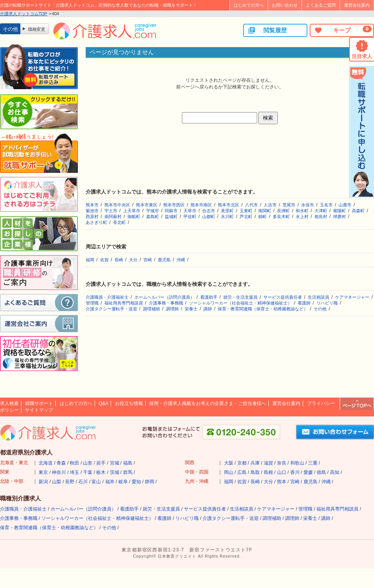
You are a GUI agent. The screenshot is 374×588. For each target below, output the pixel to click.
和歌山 (297, 463)
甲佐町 (190, 217)
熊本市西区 (174, 205)
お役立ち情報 (129, 403)
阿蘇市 (171, 211)
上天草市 (132, 211)
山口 (282, 472)
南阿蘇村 (113, 217)
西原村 (92, 217)
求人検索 (9, 403)
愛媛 (308, 472)
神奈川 (59, 472)
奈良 (282, 463)
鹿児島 (164, 260)
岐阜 (123, 482)
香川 (295, 472)
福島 (128, 463)
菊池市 (92, 211)
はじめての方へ (249, 5)
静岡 (150, 482)
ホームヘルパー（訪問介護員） (164, 297)
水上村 (302, 217)
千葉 (88, 472)
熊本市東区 (147, 205)
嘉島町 (153, 217)
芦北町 (246, 217)
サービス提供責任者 (283, 297)
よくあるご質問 (321, 5)
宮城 (115, 463)
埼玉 (74, 472)
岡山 (229, 472)
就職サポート (39, 403)
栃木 (101, 472)
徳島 (321, 472)
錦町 (263, 217)
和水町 (302, 211)
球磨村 (340, 217)
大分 (133, 260)
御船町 (134, 217)
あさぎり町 (96, 222)
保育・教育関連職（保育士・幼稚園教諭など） (263, 309)
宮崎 (148, 260)
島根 (268, 472)
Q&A (103, 403)
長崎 (119, 260)
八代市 (251, 205)
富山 (96, 482)
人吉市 (270, 205)
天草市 (190, 211)
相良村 (321, 217)
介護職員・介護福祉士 (107, 297)
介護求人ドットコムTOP (24, 14)
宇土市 (111, 211)
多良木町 (281, 217)
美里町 (227, 211)
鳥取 (255, 472)
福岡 (90, 260)
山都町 (209, 217)
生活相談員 (318, 297)
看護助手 (209, 297)
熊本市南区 (201, 205)
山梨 (56, 482)
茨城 (115, 472)
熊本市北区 (228, 205)
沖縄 (181, 260)
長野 (70, 482)
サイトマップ (39, 410)
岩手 (101, 463)
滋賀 (268, 463)
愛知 (136, 482)
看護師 (304, 303)
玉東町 (246, 211)
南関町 (265, 211)
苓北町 (119, 222)
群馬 (128, 472)
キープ (343, 30)
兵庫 (255, 463)
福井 (110, 482)
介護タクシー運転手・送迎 (111, 309)
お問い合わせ (285, 5)
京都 (242, 463)
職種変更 (37, 29)
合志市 (209, 211)
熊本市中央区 (117, 205)
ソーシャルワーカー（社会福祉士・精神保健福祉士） (240, 303)
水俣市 (308, 205)
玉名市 (326, 205)
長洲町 (283, 211)
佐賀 (104, 260)
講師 (208, 309)
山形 (88, 463)
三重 (313, 463)
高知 (335, 472)
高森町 (358, 211)
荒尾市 (289, 205)
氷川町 (227, 217)
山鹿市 (345, 205)
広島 (242, 472)
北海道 (46, 463)
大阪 (229, 463)
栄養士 (191, 309)
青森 (61, 463)
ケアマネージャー (352, 297)
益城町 (171, 217)
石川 (83, 482)
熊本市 (92, 205)
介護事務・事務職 (166, 303)
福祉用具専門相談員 (124, 303)
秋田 (74, 463)
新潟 (43, 482)
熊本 (282, 482)
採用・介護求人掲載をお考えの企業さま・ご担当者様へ (208, 403)
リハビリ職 (327, 303)
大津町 (321, 211)
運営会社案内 (357, 5)
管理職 (92, 303)
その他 (320, 309)
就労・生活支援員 (240, 297)
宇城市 (153, 211)
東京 (43, 472)
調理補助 (152, 309)
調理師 (172, 309)
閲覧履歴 (267, 30)
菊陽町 (340, 211)
